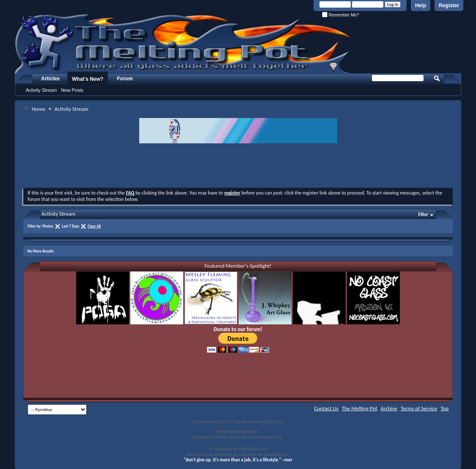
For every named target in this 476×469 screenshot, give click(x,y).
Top (444, 408)
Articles (50, 79)
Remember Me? (340, 15)
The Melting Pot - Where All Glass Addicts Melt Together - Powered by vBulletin (184, 44)
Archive (389, 408)
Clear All (94, 226)
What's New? (88, 79)
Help (421, 5)
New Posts (72, 90)
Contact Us (326, 408)
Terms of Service (419, 408)
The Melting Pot (360, 408)
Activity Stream (41, 90)
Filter (423, 215)
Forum (125, 79)
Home (39, 109)
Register (449, 5)
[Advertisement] (238, 167)
